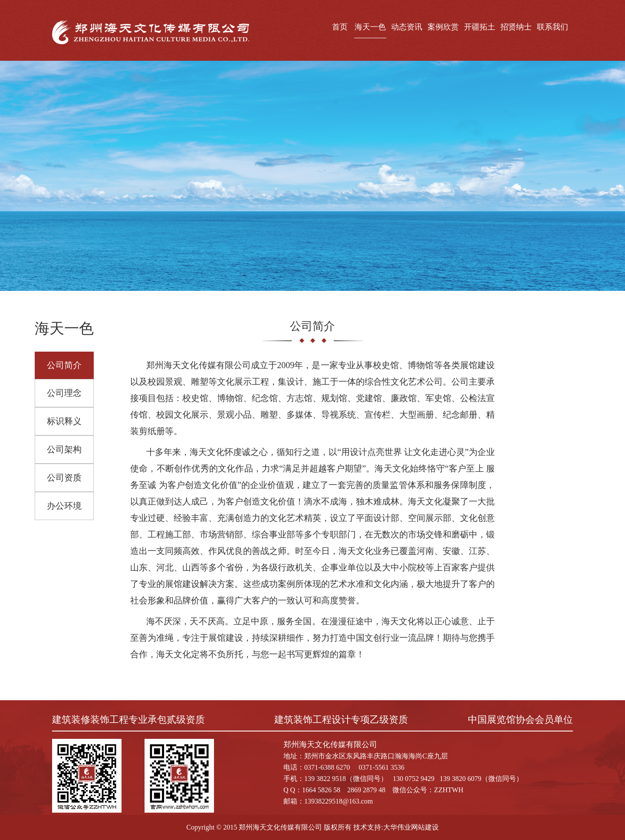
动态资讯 (407, 27)
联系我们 (553, 27)
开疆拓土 (480, 27)
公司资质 (64, 478)
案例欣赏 (443, 27)
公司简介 (64, 365)
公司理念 (64, 393)
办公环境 (64, 506)
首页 (340, 27)
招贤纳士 (516, 27)
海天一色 (370, 27)
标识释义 (64, 421)
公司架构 (64, 449)
